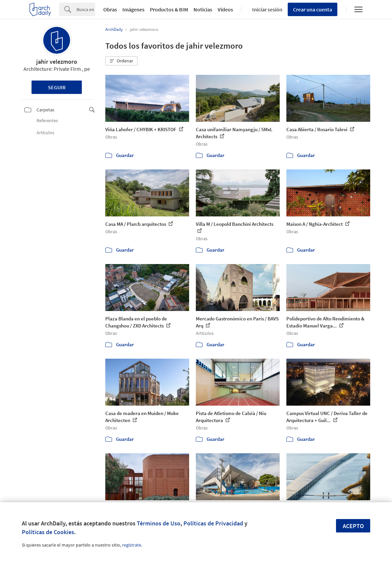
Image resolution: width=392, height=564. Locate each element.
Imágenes (133, 9)
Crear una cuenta (313, 9)
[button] (121, 61)
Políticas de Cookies (48, 532)
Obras (110, 9)
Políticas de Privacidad (213, 523)
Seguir (57, 87)
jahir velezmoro (57, 62)
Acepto (353, 526)
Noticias (203, 9)
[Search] (86, 9)
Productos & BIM (169, 9)
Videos (225, 9)
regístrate (132, 545)
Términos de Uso (159, 523)
